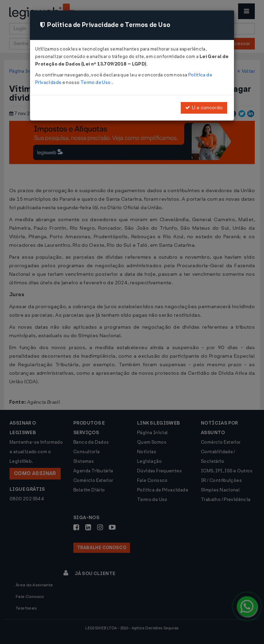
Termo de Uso (96, 82)
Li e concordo (204, 108)
